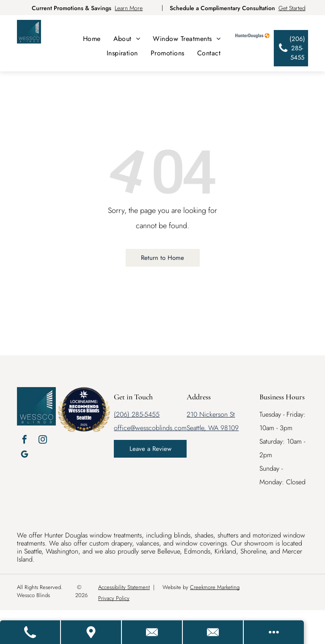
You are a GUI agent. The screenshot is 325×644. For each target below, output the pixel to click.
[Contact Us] (152, 632)
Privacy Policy (114, 598)
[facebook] (25, 441)
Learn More (129, 8)
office (122, 428)
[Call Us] (30, 632)
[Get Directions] (91, 632)
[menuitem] (92, 39)
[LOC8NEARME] (84, 400)
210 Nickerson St (211, 414)
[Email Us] (213, 632)
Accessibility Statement (124, 587)
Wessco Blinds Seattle (84, 414)
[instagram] (43, 441)
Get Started (292, 8)
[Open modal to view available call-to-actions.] (274, 632)
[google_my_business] (25, 455)
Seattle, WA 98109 (213, 428)
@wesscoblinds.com (158, 428)
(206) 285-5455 (137, 414)
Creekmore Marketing (215, 587)
